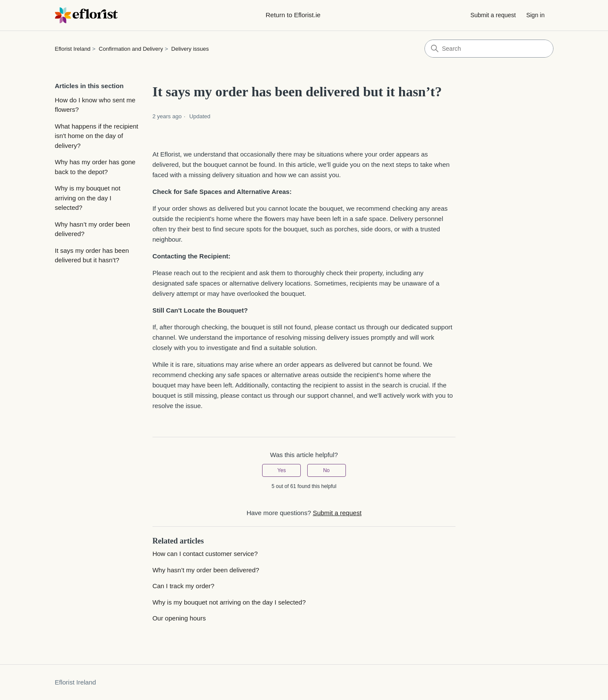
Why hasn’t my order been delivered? (93, 229)
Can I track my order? (183, 586)
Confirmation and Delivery (131, 49)
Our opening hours (179, 618)
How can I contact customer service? (205, 554)
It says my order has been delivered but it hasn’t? (92, 255)
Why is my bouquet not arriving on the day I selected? (88, 198)
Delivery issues (190, 49)
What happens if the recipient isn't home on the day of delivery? (97, 136)
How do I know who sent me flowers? (95, 105)
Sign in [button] (536, 15)
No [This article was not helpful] (326, 470)
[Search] (489, 49)
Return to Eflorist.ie (293, 15)
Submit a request (493, 15)
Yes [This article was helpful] (282, 470)
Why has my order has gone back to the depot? (95, 167)
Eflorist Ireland (73, 49)
